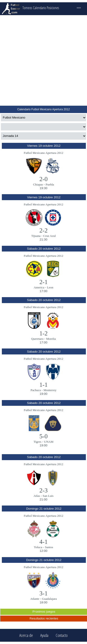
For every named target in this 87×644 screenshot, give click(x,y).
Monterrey (50, 390)
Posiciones (53, 8)
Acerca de (26, 635)
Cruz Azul (49, 236)
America (39, 287)
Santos (49, 547)
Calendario (39, 8)
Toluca (38, 547)
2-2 (43, 230)
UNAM (49, 442)
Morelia (51, 339)
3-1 (43, 593)
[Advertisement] (43, 60)
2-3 (43, 490)
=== (79, 8)
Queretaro (37, 339)
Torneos (27, 8)
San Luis (48, 496)
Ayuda (44, 635)
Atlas (37, 496)
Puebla (50, 184)
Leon (50, 287)
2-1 (43, 282)
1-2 (43, 333)
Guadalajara (49, 599)
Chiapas (38, 184)
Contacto (62, 635)
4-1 (43, 542)
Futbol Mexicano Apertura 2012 (43, 153)
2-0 (43, 179)
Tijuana (36, 236)
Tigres (38, 442)
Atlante (35, 599)
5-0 (43, 436)
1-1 (43, 385)
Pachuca (36, 390)
